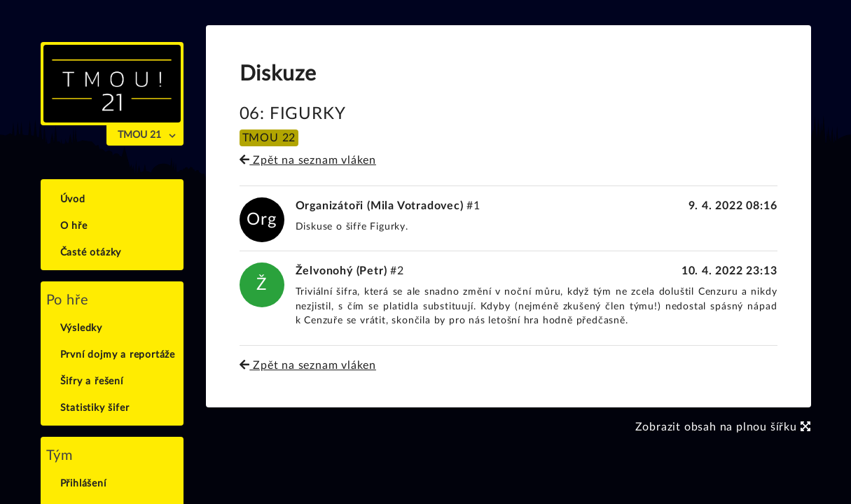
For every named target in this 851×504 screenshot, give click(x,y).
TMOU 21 (139, 135)
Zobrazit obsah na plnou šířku (723, 427)
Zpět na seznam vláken (308, 160)
